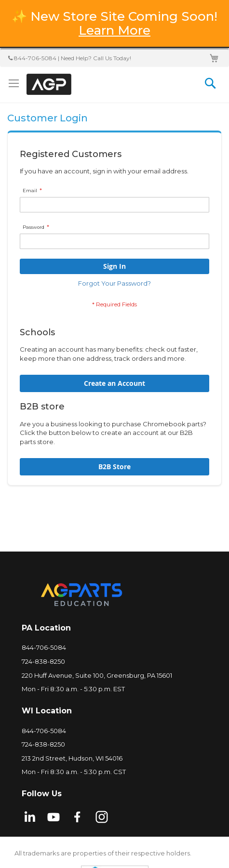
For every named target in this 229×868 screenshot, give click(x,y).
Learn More (114, 30)
